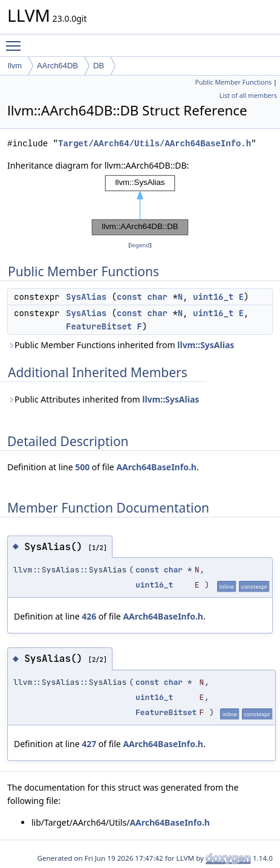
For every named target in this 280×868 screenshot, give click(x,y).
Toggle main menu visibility (16, 40)
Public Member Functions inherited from (121, 345)
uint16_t (213, 297)
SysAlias (86, 297)
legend (140, 245)
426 (89, 616)
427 (89, 744)
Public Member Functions (233, 82)
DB (99, 66)
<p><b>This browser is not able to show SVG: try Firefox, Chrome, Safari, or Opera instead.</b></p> (140, 206)
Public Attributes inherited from (103, 399)
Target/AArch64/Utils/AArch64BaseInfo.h (155, 144)
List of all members (248, 96)
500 (82, 467)
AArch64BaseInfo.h (156, 467)
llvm (15, 66)
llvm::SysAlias (206, 345)
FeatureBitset (99, 326)
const (129, 297)
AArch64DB (57, 66)
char (157, 297)
